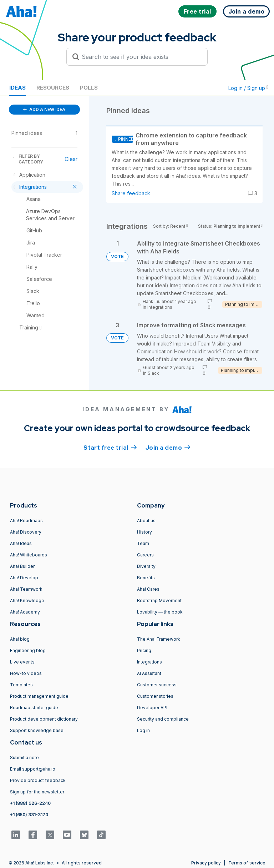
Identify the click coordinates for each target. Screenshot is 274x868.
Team (143, 543)
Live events (22, 662)
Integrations (160, 307)
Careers (145, 555)
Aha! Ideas (21, 543)
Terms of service (247, 863)
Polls (89, 88)
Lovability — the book (160, 612)
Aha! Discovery (26, 532)
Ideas (17, 88)
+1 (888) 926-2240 (30, 803)
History (144, 532)
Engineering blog (28, 650)
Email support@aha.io (33, 769)
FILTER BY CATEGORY (27, 159)
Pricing (144, 650)
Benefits (146, 578)
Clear (71, 159)
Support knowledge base (37, 730)
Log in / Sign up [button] (248, 88)
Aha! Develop (24, 578)
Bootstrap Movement (159, 600)
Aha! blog (20, 639)
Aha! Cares (148, 589)
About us (146, 521)
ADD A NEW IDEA (44, 109)
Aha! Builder (22, 566)
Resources (53, 88)
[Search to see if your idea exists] (140, 57)
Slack (153, 373)
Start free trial (110, 447)
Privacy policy (206, 863)
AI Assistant (149, 673)
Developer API (152, 708)
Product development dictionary (44, 719)
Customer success (157, 685)
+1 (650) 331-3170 (29, 815)
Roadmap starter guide (34, 708)
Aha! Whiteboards (29, 555)
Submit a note (24, 758)
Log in (143, 730)
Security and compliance (163, 719)
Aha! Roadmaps (26, 521)
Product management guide (39, 696)
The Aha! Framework (159, 639)
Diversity (146, 566)
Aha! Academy (25, 612)
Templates (21, 685)
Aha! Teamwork (26, 589)
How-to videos (26, 673)
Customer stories (155, 696)
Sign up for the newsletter (37, 792)
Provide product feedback (38, 780)
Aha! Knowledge (27, 600)
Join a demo (168, 447)
